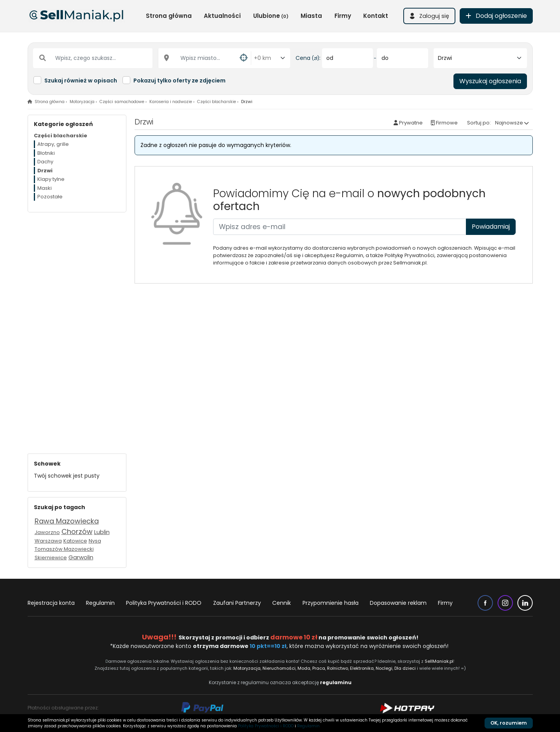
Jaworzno (47, 532)
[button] (429, 16)
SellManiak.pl (439, 661)
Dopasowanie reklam (398, 603)
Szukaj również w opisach (81, 81)
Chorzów (77, 531)
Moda (304, 668)
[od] (347, 58)
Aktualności (222, 16)
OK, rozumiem (509, 723)
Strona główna (169, 16)
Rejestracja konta (51, 603)
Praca (319, 668)
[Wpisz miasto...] (205, 58)
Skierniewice (51, 558)
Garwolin (81, 557)
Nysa (95, 541)
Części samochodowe (122, 102)
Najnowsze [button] (509, 123)
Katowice (75, 541)
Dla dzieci (405, 668)
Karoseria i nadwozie (171, 102)
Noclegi (384, 668)
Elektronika (362, 668)
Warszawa (48, 541)
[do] (402, 58)
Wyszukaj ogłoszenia (490, 81)
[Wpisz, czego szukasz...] (93, 58)
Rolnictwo (338, 668)
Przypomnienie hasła (331, 603)
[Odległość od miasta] (271, 58)
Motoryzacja (82, 102)
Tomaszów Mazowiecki (64, 549)
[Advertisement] (77, 329)
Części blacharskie (217, 102)
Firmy (343, 16)
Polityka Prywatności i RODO (164, 603)
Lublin (102, 532)
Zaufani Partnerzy (237, 603)
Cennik (282, 603)
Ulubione (271, 16)
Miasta (311, 16)
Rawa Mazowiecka (67, 521)
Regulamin (100, 603)
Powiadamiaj (491, 227)
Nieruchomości (279, 668)
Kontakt (376, 16)
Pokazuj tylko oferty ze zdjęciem (179, 81)
